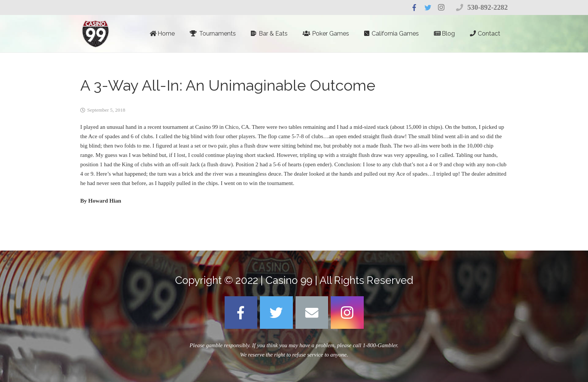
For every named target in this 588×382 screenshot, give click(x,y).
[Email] (312, 313)
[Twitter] (276, 313)
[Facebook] (241, 313)
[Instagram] (347, 313)
